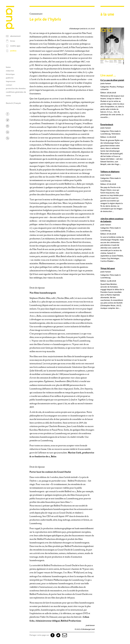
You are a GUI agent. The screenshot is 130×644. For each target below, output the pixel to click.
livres (13, 41)
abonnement (15, 36)
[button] (64, 635)
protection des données (16, 89)
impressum (11, 81)
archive (13, 51)
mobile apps (15, 46)
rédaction (10, 71)
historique (10, 74)
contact (9, 85)
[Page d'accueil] (10, 28)
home (8, 67)
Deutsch (9, 103)
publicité (10, 78)
